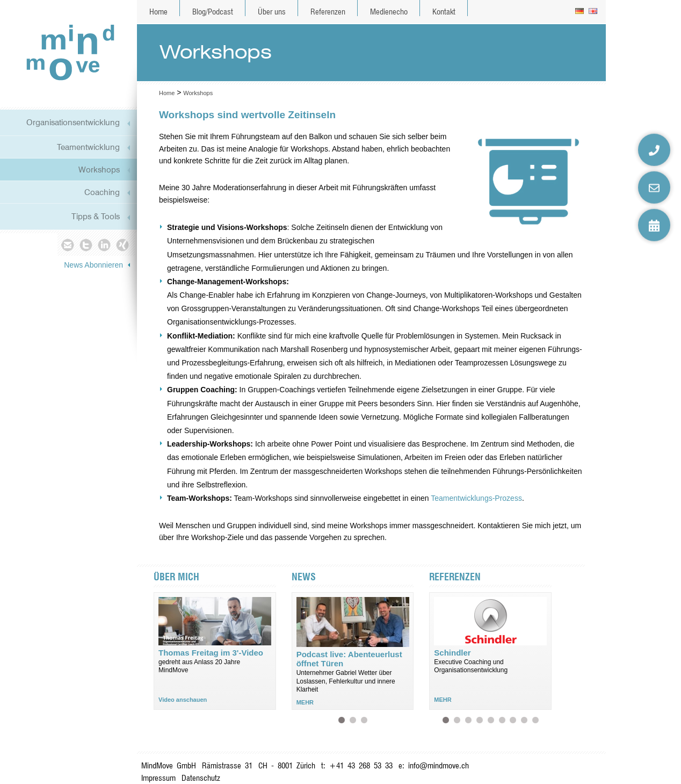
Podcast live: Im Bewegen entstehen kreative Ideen (353, 720)
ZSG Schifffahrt (479, 720)
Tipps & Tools (96, 216)
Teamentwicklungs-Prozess (476, 498)
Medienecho (389, 12)
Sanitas (513, 720)
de (580, 12)
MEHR (305, 702)
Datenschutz (201, 778)
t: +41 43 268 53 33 (357, 765)
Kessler (502, 720)
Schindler (445, 720)
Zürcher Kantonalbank (468, 720)
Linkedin (104, 244)
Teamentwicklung (88, 147)
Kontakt (444, 12)
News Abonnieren (93, 265)
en (594, 12)
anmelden (596, 773)
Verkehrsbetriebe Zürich (524, 720)
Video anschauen (183, 700)
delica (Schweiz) (535, 720)
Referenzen (328, 12)
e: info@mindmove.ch (434, 765)
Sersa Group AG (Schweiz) (491, 720)
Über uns (272, 12)
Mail (67, 244)
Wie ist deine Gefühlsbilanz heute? (364, 720)
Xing (123, 244)
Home (158, 12)
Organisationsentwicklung (73, 122)
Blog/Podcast (213, 12)
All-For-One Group (457, 720)
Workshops (99, 170)
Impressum (158, 778)
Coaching (102, 192)
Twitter (86, 244)
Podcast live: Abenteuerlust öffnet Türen (341, 720)
